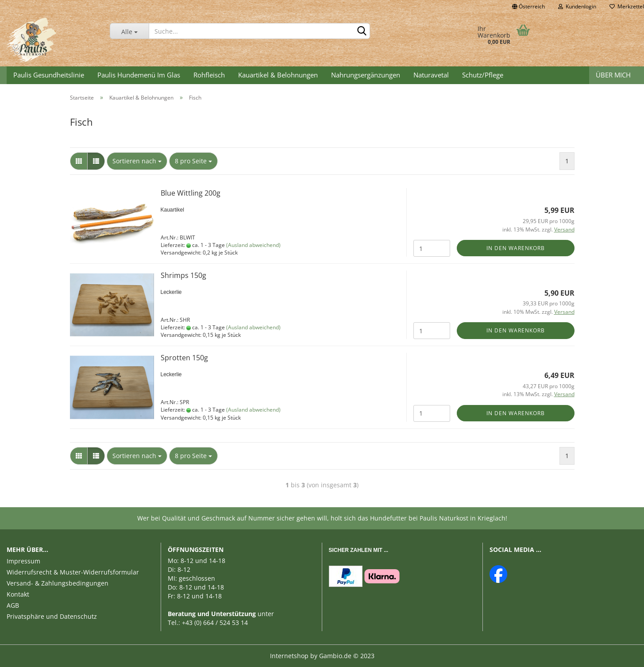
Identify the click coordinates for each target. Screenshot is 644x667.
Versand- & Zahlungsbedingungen (58, 583)
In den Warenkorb (516, 248)
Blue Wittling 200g (191, 193)
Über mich (613, 75)
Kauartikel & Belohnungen (278, 75)
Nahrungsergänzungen (366, 75)
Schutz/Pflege (483, 75)
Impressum (23, 561)
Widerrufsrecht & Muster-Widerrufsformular (73, 572)
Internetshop (289, 656)
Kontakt (18, 594)
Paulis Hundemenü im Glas (139, 75)
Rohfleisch (209, 75)
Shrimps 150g (183, 275)
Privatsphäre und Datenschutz (52, 616)
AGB (13, 605)
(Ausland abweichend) (253, 245)
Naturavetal (431, 75)
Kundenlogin (577, 6)
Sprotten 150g (184, 358)
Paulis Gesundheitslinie (49, 75)
